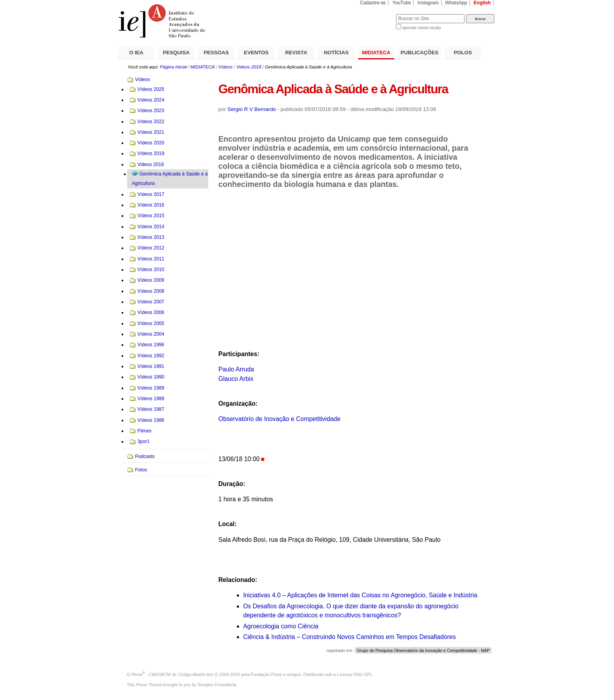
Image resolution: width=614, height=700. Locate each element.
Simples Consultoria (217, 685)
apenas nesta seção (422, 28)
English (482, 3)
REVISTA (296, 53)
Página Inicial (173, 67)
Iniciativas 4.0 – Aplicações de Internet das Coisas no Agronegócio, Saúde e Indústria (360, 595)
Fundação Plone (266, 674)
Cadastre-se (373, 3)
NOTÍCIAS (336, 53)
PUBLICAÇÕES (420, 53)
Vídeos (226, 67)
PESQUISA (176, 53)
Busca (377, 14)
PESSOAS (216, 53)
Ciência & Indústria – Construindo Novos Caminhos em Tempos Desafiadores (350, 637)
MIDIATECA (376, 53)
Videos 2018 (249, 67)
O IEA (136, 53)
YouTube (402, 3)
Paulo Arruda (236, 369)
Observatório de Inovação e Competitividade (279, 419)
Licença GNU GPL (355, 674)
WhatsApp (456, 3)
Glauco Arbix (236, 379)
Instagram (428, 3)
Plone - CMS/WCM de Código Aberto (168, 674)
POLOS (463, 53)
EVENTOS (256, 53)
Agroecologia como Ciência (281, 626)
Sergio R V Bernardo (252, 109)
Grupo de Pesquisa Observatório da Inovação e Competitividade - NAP (423, 650)
